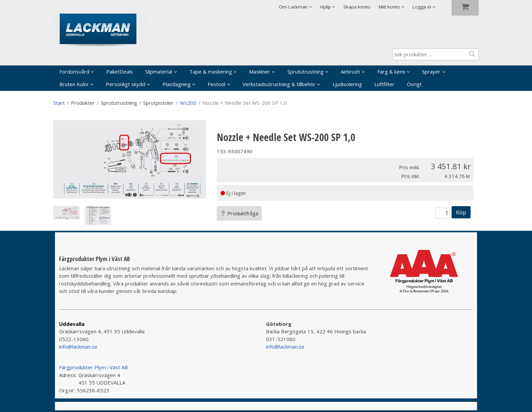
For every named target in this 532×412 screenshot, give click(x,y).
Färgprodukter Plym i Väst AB (93, 367)
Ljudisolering (347, 84)
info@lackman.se (78, 347)
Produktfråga (239, 213)
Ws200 (188, 103)
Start (59, 103)
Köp (461, 212)
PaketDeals (120, 72)
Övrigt (414, 84)
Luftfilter (384, 84)
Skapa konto (357, 7)
